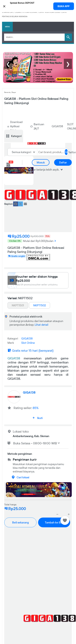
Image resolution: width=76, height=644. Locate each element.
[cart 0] (8, 165)
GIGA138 (57, 126)
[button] (38, 6)
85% (36, 408)
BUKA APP (64, 6)
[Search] (34, 37)
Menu (7, 27)
